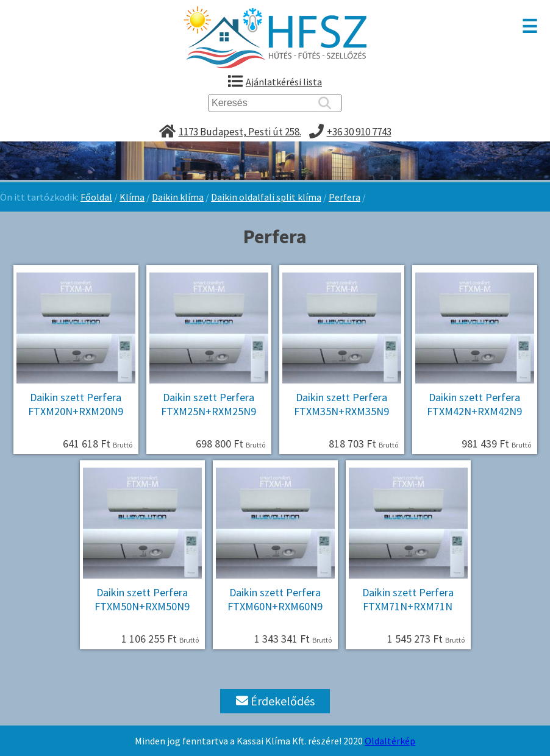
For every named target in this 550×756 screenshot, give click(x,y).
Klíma (132, 197)
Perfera (345, 197)
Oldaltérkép (390, 741)
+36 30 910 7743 (359, 132)
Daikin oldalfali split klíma (266, 197)
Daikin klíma (178, 197)
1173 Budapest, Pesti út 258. (240, 132)
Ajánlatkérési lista (284, 82)
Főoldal (96, 197)
